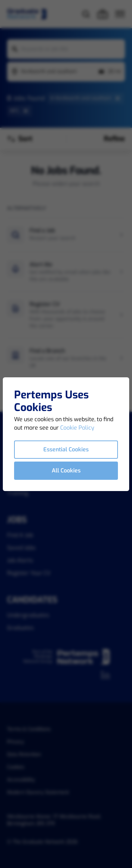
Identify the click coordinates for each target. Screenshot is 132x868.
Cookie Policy (77, 428)
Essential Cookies (66, 449)
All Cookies (66, 471)
